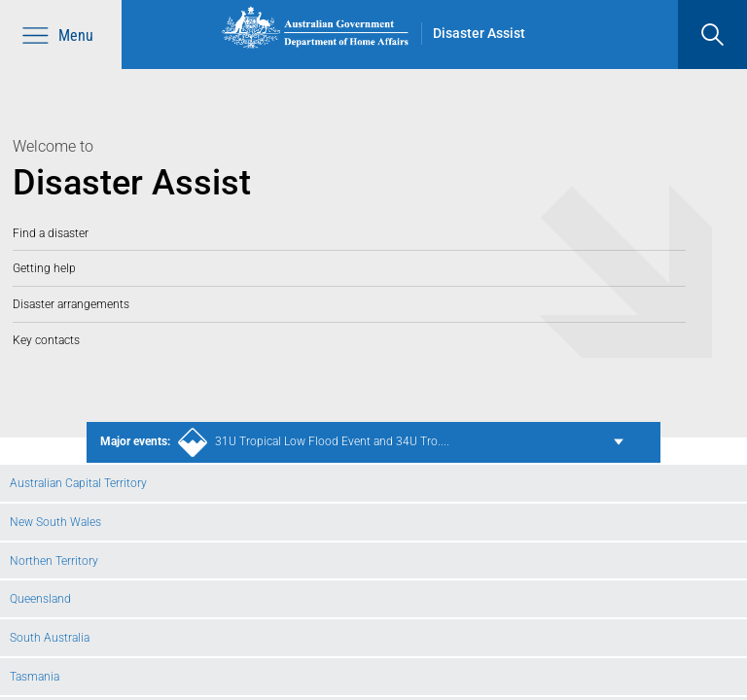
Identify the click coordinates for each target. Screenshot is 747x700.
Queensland (40, 598)
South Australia (50, 637)
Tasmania (35, 676)
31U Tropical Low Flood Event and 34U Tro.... (275, 442)
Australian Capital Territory (78, 483)
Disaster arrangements (71, 304)
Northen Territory (54, 560)
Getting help (44, 268)
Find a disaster (51, 233)
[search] (712, 35)
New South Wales (55, 522)
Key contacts (46, 340)
